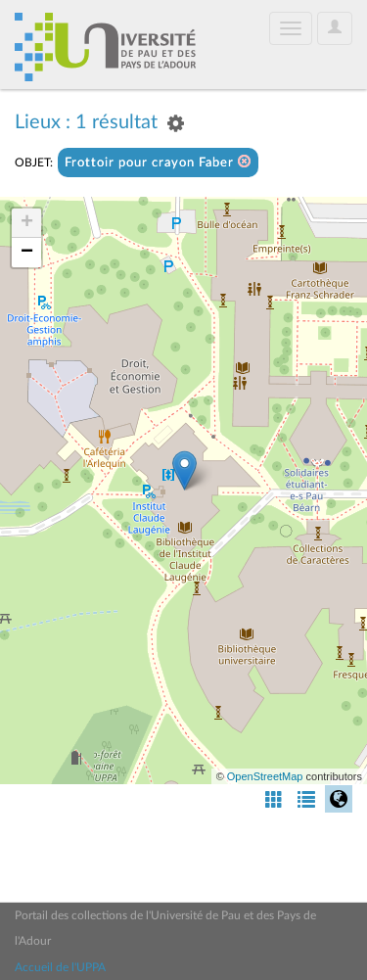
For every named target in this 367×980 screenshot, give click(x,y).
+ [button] (27, 223)
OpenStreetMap (265, 776)
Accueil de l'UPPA (60, 967)
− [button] (27, 253)
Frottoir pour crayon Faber (158, 162)
